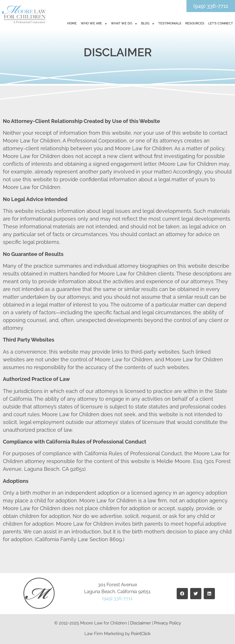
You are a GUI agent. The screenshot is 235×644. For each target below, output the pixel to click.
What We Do (124, 24)
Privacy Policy (167, 623)
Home (72, 23)
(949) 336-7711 (117, 598)
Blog (148, 24)
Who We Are (94, 24)
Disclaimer (140, 623)
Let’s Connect (221, 23)
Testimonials (170, 23)
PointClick (141, 634)
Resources (195, 23)
